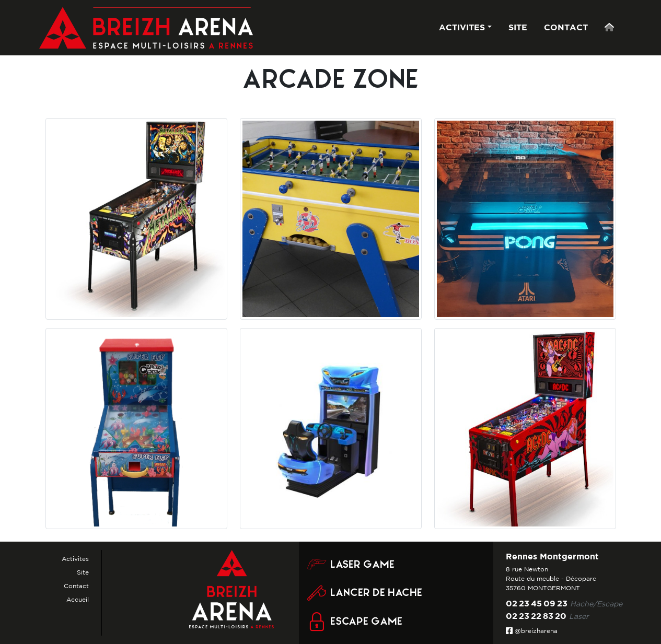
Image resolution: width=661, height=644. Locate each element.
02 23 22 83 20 (536, 616)
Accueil (78, 599)
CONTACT (566, 27)
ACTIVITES (462, 27)
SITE (518, 27)
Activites (75, 559)
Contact (76, 586)
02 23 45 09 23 (537, 603)
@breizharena (532, 631)
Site (83, 572)
